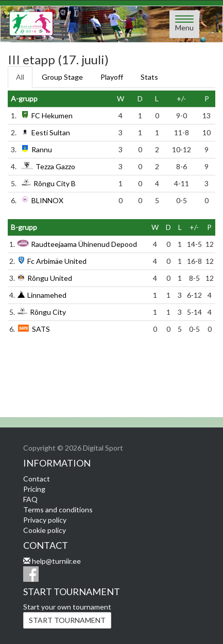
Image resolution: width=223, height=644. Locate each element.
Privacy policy (45, 520)
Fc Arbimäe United (57, 261)
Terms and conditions (58, 509)
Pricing (34, 489)
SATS (41, 329)
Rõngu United (50, 278)
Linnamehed (47, 295)
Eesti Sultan (51, 132)
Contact (37, 479)
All (20, 77)
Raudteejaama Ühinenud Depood (84, 244)
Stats (149, 77)
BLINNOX (47, 200)
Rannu (42, 149)
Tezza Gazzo (55, 166)
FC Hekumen (52, 115)
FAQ (30, 499)
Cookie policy (45, 530)
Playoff (112, 77)
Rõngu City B (55, 183)
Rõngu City (48, 312)
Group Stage (62, 77)
